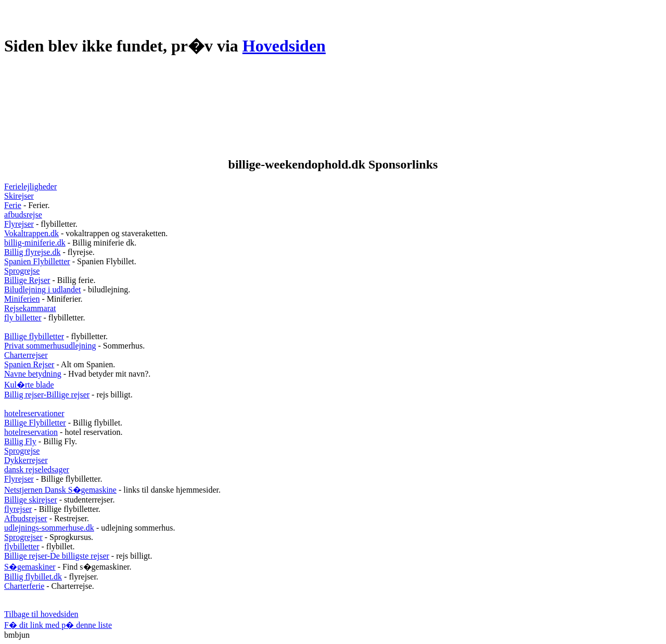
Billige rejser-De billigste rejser (57, 556)
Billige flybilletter (34, 336)
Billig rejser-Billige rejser (47, 395)
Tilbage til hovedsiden (41, 614)
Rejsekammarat (30, 308)
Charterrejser (26, 355)
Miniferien (22, 299)
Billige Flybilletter (35, 423)
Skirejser (19, 196)
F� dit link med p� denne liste (58, 625)
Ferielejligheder (30, 186)
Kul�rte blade (29, 385)
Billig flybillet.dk (33, 577)
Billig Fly (20, 441)
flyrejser (18, 509)
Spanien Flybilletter (37, 261)
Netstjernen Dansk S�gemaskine (60, 490)
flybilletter (22, 546)
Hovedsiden (284, 46)
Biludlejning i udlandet (43, 289)
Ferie (13, 205)
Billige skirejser (31, 500)
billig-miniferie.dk (35, 243)
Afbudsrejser (26, 518)
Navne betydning (33, 374)
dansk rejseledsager (37, 469)
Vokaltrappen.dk (31, 233)
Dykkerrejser (26, 460)
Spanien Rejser (29, 364)
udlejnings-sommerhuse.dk (49, 528)
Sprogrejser (23, 537)
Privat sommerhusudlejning (50, 346)
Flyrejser (19, 224)
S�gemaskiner (30, 567)
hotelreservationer (34, 413)
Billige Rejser (27, 280)
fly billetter (23, 318)
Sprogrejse (22, 271)
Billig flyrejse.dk (32, 252)
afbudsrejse (23, 215)
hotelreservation (31, 432)
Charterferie (24, 586)
